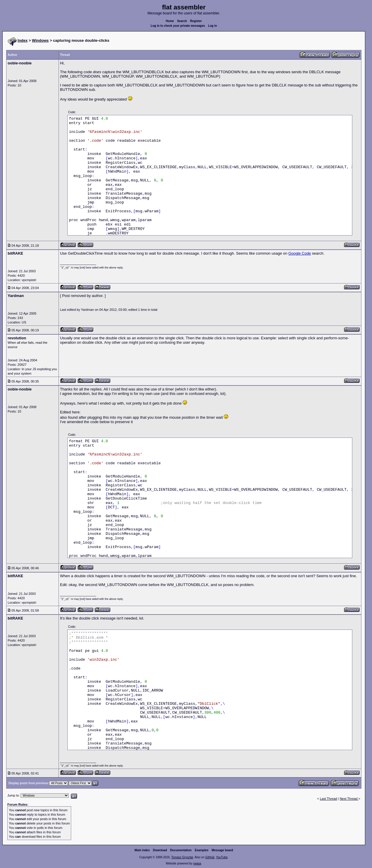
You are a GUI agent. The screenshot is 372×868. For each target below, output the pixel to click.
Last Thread (329, 799)
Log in (213, 26)
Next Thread (349, 799)
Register (196, 21)
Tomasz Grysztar (182, 857)
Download (160, 850)
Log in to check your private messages (178, 26)
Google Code (300, 253)
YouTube (222, 857)
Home (170, 21)
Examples (202, 850)
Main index (142, 850)
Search (182, 21)
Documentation (181, 850)
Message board (222, 850)
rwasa (197, 863)
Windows (40, 40)
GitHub (210, 857)
